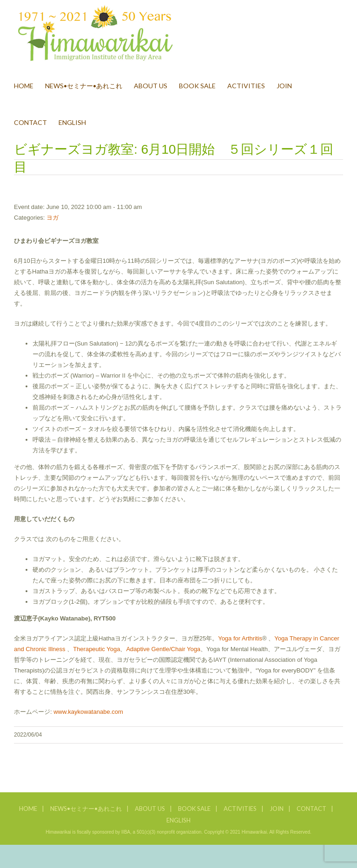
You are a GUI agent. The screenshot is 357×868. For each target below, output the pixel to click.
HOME (28, 809)
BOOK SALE (194, 809)
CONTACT (311, 809)
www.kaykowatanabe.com (88, 712)
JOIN (277, 809)
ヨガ (53, 218)
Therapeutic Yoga (96, 649)
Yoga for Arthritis (240, 638)
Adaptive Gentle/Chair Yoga (163, 649)
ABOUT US (150, 809)
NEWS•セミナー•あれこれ (86, 809)
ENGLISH (178, 820)
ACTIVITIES (240, 809)
